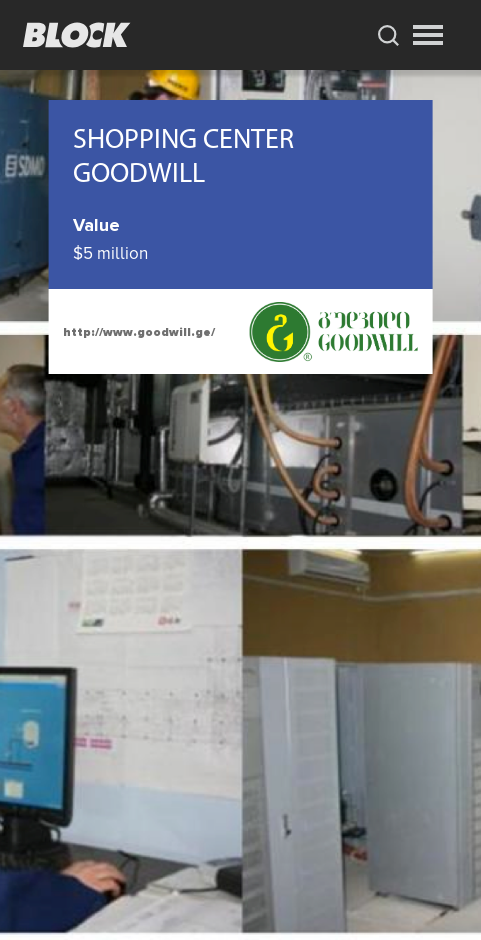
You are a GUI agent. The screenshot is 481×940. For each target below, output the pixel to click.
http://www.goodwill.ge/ (139, 332)
